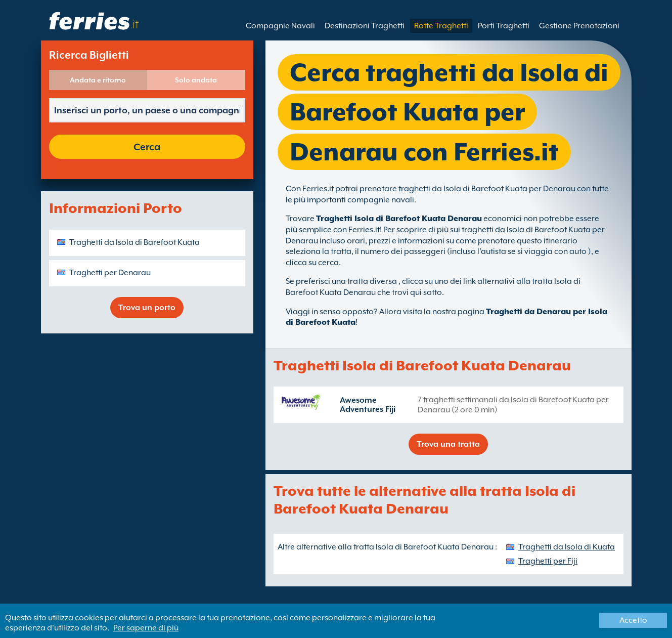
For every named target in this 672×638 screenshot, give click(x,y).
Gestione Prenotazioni (579, 26)
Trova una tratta (448, 444)
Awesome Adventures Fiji (368, 405)
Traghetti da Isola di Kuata (567, 547)
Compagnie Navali (280, 26)
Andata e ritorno (98, 80)
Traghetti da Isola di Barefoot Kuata (135, 242)
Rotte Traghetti (441, 26)
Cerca (147, 147)
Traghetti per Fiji (548, 561)
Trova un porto (147, 308)
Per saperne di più (146, 628)
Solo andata (196, 80)
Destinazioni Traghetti (365, 26)
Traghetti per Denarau (110, 273)
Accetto (633, 620)
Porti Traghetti (504, 26)
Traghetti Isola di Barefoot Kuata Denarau (399, 219)
